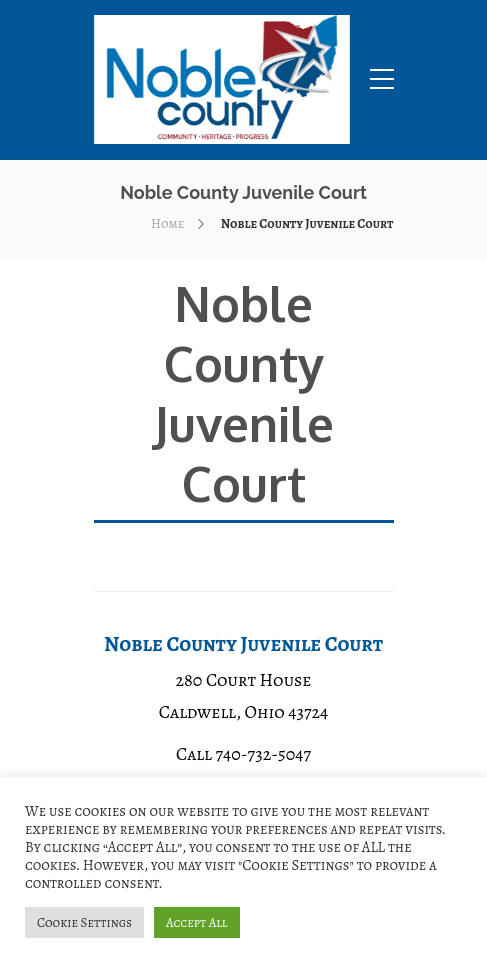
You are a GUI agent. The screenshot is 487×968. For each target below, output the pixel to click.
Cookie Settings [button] (84, 922)
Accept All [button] (197, 922)
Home (167, 223)
